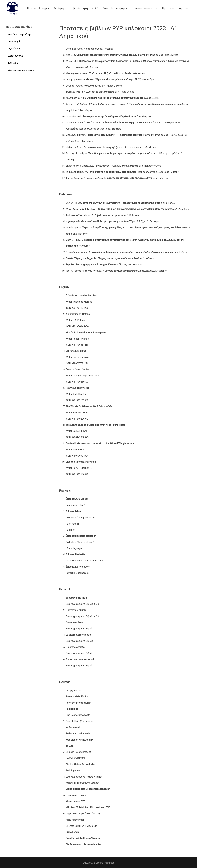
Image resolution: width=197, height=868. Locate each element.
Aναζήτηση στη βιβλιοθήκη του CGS (76, 8)
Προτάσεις (169, 8)
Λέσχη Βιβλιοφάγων (115, 8)
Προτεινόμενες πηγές (145, 8)
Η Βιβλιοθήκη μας (38, 8)
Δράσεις (184, 8)
